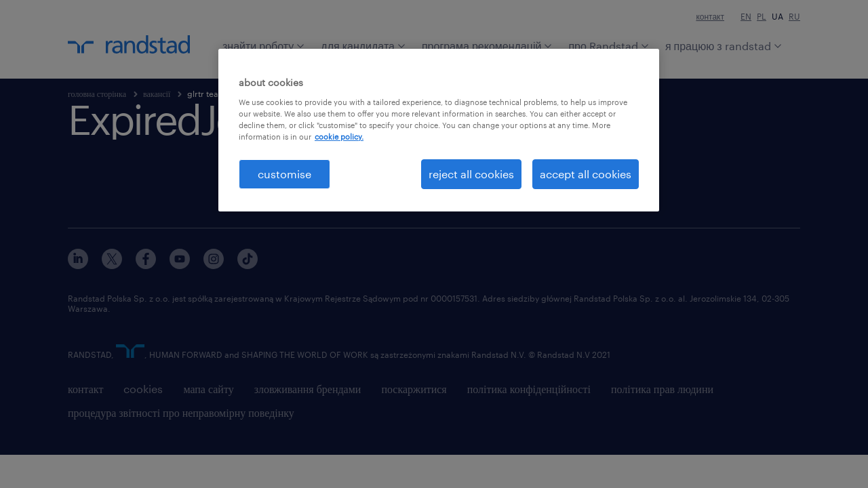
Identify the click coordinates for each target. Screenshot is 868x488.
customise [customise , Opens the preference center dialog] (284, 174)
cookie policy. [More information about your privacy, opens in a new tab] (339, 137)
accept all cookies (586, 174)
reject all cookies (471, 174)
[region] (439, 130)
